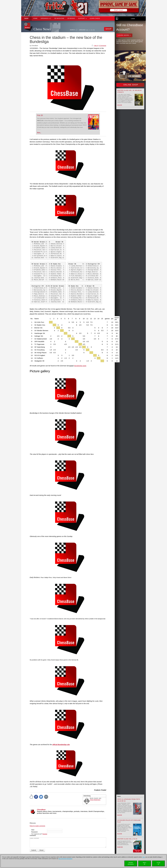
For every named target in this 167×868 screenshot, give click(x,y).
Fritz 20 (40, 115)
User (33, 830)
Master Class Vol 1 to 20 (127, 839)
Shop (26, 18)
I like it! (96, 46)
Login (133, 19)
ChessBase (41, 810)
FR (94, 30)
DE (87, 30)
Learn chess (95, 18)
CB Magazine (59, 18)
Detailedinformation (131, 863)
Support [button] (82, 18)
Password (34, 832)
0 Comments (102, 46)
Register (45, 834)
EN (90, 30)
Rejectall (145, 863)
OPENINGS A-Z (46, 18)
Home (35, 18)
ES (92, 30)
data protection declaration (65, 859)
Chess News (42, 29)
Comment (33, 835)
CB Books (71, 18)
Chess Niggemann (95, 800)
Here (144, 857)
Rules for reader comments (37, 826)
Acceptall (158, 863)
